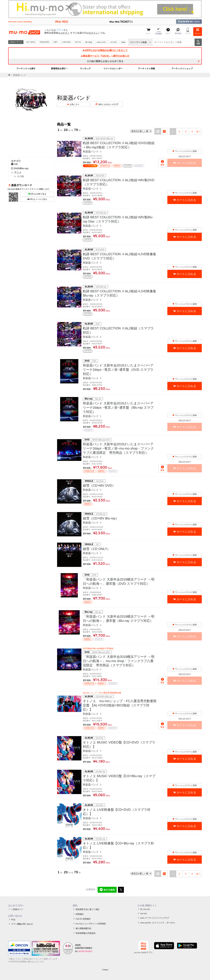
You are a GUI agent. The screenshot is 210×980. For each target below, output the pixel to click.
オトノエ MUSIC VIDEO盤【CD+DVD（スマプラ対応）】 (119, 744)
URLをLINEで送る (37, 194)
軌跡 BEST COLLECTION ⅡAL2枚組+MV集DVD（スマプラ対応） (119, 182)
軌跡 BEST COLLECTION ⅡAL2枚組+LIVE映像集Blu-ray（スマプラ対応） (120, 293)
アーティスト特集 (147, 69)
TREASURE (44, 42)
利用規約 (80, 914)
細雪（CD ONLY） (97, 549)
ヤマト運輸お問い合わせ (22, 924)
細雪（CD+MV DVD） (99, 485)
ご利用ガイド (17, 909)
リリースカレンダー (113, 69)
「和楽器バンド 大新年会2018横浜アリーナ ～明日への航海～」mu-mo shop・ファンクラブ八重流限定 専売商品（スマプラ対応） (119, 661)
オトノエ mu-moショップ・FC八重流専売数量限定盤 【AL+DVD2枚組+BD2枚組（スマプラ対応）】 (120, 705)
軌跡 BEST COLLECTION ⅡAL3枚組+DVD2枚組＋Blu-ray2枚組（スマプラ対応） (119, 145)
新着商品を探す (58, 69)
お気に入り (74, 104)
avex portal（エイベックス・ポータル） (158, 923)
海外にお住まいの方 (108, 104)
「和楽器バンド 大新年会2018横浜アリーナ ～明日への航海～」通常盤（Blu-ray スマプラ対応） (119, 619)
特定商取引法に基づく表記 (87, 909)
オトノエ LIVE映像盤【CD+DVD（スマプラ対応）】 (117, 812)
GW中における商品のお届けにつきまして (105, 50)
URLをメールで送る (37, 199)
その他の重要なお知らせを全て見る (105, 61)
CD (14, 164)
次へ (199, 131)
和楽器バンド (91, 152)
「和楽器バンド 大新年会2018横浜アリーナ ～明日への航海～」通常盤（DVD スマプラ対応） (119, 582)
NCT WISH (31, 42)
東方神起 (89, 42)
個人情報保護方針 (84, 928)
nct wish (114, 42)
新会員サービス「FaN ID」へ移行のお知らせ (105, 56)
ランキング (85, 69)
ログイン (93, 33)
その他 (20, 176)
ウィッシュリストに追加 (185, 151)
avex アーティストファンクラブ (155, 918)
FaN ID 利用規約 (83, 919)
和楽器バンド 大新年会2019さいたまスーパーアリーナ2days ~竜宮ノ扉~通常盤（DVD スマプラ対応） (118, 370)
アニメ (16, 173)
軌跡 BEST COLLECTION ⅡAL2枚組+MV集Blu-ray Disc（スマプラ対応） (118, 219)
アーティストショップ (182, 69)
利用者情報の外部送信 (85, 933)
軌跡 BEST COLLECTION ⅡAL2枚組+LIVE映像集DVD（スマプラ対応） (120, 256)
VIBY (56, 42)
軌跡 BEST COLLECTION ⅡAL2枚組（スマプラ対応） (118, 330)
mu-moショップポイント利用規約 (91, 924)
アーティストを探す (26, 69)
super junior (101, 42)
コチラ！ (65, 33)
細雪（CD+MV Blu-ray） (101, 518)
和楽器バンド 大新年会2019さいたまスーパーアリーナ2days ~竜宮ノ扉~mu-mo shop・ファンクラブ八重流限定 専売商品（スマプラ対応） (118, 448)
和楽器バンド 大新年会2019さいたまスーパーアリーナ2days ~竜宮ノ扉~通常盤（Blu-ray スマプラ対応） (118, 408)
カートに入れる (186, 200)
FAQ (13, 920)
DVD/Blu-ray (20, 168)
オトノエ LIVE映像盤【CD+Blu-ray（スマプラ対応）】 (118, 845)
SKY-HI (78, 42)
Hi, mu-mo (145, 909)
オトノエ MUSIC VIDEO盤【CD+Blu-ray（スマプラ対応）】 (119, 778)
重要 (162, 165)
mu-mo (144, 914)
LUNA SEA (66, 42)
